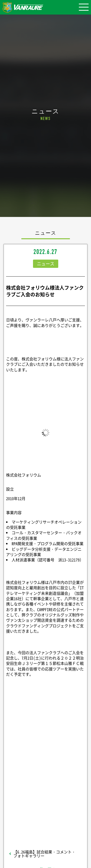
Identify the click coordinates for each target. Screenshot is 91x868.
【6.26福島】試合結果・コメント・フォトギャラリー (44, 854)
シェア (46, 751)
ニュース (46, 264)
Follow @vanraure (46, 796)
